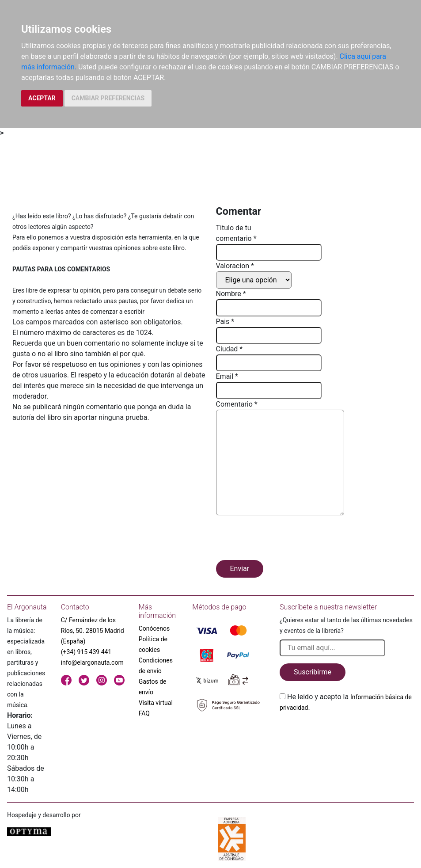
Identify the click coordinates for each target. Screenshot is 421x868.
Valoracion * (235, 266)
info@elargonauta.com (92, 662)
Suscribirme (313, 672)
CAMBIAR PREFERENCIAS (108, 98)
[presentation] (283, 539)
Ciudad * (229, 349)
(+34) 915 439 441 (86, 652)
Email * (227, 376)
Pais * (225, 322)
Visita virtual (156, 703)
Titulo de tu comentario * (236, 233)
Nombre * (231, 294)
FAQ (144, 713)
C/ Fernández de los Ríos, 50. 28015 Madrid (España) (93, 631)
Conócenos (154, 628)
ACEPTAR (42, 98)
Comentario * (237, 404)
